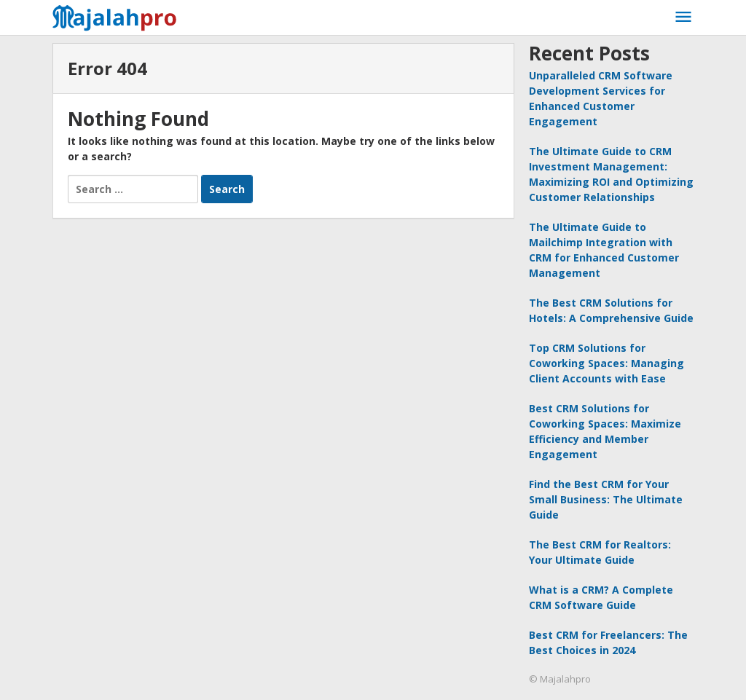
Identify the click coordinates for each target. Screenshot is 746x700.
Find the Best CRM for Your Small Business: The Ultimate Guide (606, 499)
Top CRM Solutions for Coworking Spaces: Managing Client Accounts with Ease (606, 363)
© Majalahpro (560, 679)
